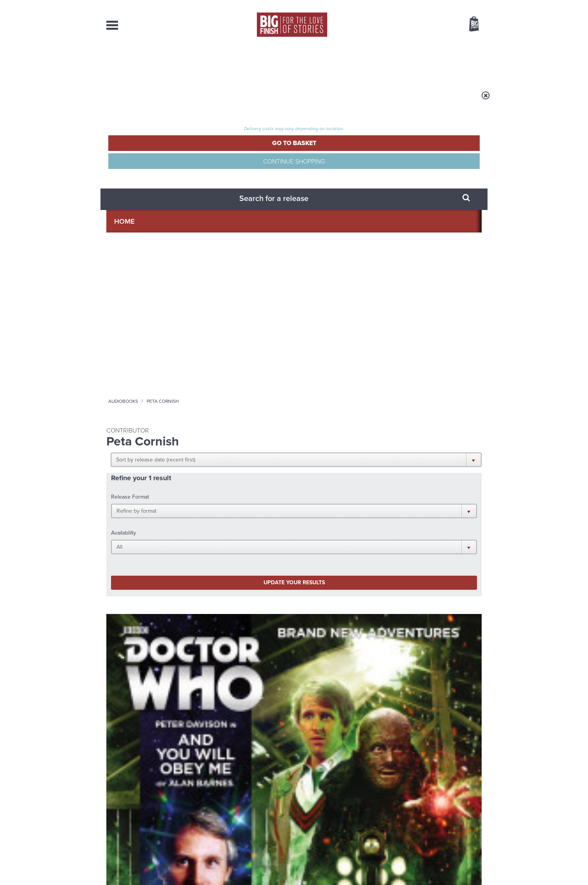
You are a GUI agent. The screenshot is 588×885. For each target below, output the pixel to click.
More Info (148, 414)
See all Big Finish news (442, 590)
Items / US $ (433, 25)
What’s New (276, 63)
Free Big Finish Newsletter (10, 175)
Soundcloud (431, 513)
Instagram (373, 513)
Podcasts (372, 63)
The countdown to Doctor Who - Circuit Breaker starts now (229, 615)
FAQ (477, 805)
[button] (332, 153)
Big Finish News (143, 588)
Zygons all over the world (225, 682)
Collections (213, 63)
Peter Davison (139, 370)
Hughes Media (147, 874)
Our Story (472, 798)
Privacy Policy (123, 548)
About (420, 63)
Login (439, 5)
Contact (465, 63)
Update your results (230, 216)
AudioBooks (149, 63)
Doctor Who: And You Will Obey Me (143, 357)
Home (152, 101)
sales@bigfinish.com (238, 805)
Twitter (351, 513)
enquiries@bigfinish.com (309, 805)
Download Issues (464, 812)
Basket (469, 25)
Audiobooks (182, 101)
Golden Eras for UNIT (411, 603)
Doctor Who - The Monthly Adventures (135, 343)
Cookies (239, 864)
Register (463, 5)
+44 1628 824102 (246, 798)
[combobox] (411, 45)
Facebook (329, 513)
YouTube (398, 513)
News (326, 63)
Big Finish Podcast (380, 520)
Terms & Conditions (272, 864)
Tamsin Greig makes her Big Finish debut (416, 688)
